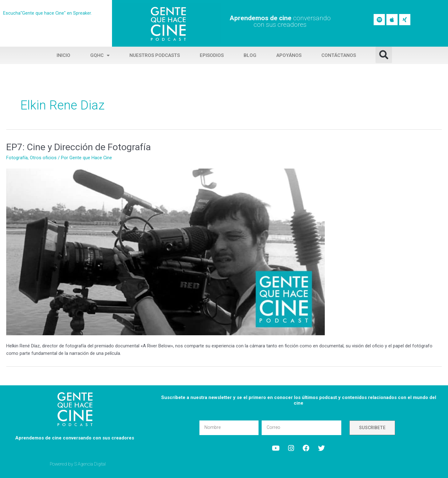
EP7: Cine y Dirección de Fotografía (79, 147)
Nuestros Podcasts (155, 55)
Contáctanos (339, 55)
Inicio (63, 55)
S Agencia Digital (91, 464)
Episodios (212, 55)
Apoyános (289, 55)
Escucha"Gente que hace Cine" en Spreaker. (48, 13)
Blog (250, 55)
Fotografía (17, 158)
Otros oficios (43, 158)
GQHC (100, 56)
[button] (384, 55)
